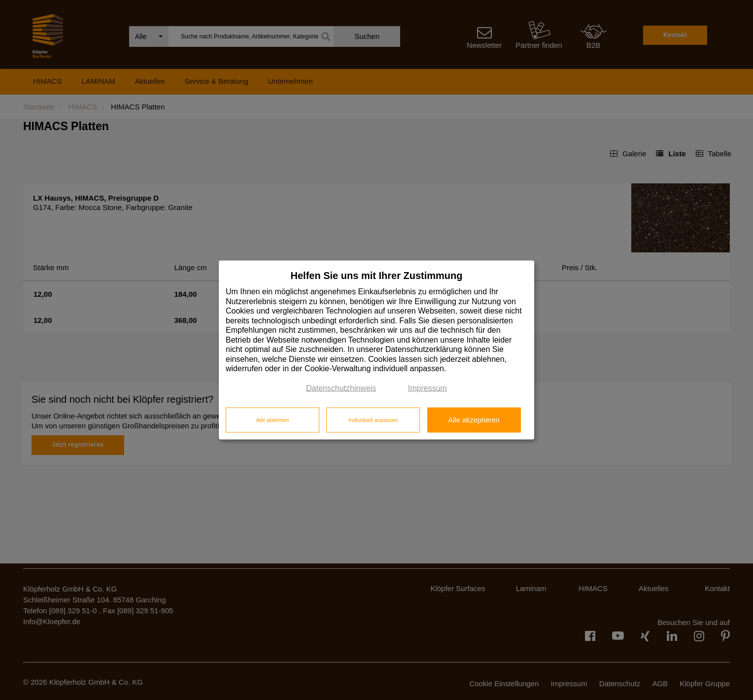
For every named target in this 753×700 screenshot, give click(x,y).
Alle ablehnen (273, 420)
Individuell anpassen (373, 420)
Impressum (428, 388)
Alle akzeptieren (474, 420)
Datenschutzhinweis (341, 388)
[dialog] (376, 350)
